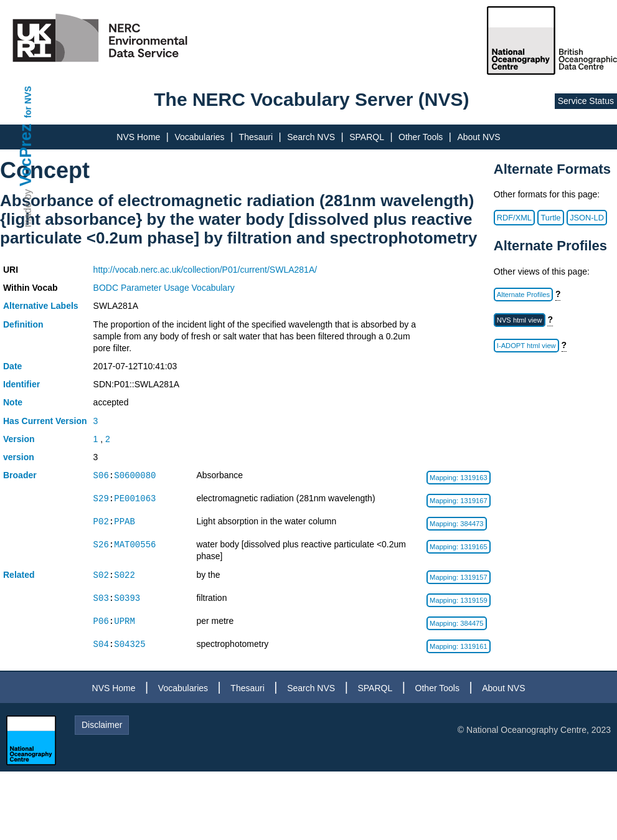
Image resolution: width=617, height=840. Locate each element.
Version (19, 439)
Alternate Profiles (523, 295)
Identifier (21, 384)
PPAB (125, 521)
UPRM (125, 621)
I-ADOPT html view (526, 346)
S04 (101, 644)
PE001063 (135, 498)
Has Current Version (45, 421)
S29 (101, 498)
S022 (125, 575)
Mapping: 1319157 (459, 577)
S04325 (130, 644)
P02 (101, 521)
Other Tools (421, 137)
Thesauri (256, 137)
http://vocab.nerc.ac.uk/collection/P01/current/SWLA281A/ (205, 270)
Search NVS (311, 137)
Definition (23, 324)
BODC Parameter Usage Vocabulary (164, 288)
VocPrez (26, 155)
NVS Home (138, 137)
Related (19, 575)
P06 (101, 621)
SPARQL (367, 137)
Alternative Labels (41, 306)
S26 (101, 545)
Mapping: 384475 (456, 623)
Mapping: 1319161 (459, 646)
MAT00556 (135, 545)
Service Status (586, 101)
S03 (101, 598)
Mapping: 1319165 (459, 547)
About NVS (478, 137)
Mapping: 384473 (456, 524)
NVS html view (520, 320)
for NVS (28, 102)
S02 (101, 575)
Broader (20, 475)
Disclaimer (102, 725)
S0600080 (135, 475)
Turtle (550, 218)
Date (12, 366)
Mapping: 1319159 (459, 600)
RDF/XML (514, 218)
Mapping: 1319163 (459, 478)
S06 (101, 475)
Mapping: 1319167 (459, 501)
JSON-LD (587, 218)
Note (13, 402)
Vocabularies (199, 137)
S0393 (127, 598)
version (19, 457)
